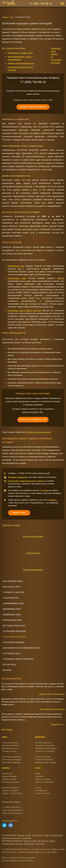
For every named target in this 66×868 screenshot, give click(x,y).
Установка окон (33, 553)
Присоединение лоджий (46, 762)
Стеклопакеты (10, 598)
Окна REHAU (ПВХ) (12, 587)
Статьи (38, 788)
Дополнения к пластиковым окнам (21, 648)
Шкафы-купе (7, 774)
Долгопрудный (56, 835)
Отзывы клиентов (43, 793)
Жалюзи (7, 670)
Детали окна (9, 665)
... (14, 689)
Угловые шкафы (9, 779)
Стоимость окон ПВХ (14, 592)
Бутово (28, 835)
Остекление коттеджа (14, 637)
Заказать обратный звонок (33, 107)
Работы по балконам (44, 782)
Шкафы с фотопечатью (12, 793)
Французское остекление (46, 748)
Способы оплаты (9, 852)
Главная (5, 17)
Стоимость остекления (45, 751)
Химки (46, 835)
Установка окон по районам (18, 659)
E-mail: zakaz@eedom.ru (12, 810)
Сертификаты (41, 790)
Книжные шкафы (9, 776)
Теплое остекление (43, 743)
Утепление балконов (44, 760)
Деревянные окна (16, 266)
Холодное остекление (45, 745)
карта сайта (52, 852)
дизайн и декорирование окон (21, 63)
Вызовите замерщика (18, 477)
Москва (21, 835)
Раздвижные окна (12, 615)
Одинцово (27, 838)
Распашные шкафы (10, 782)
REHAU (61, 278)
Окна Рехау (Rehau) (11, 745)
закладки (53, 500)
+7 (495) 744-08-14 (41, 4)
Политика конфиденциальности (32, 852)
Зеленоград (37, 835)
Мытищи (6, 838)
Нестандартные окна (14, 626)
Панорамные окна (12, 620)
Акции (38, 774)
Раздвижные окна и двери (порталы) (24, 311)
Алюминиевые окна (13, 603)
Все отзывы (7, 729)
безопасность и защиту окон (20, 53)
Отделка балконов (43, 757)
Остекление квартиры (33, 536)
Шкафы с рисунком (10, 790)
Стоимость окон (9, 751)
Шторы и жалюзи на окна (39, 432)
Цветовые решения (10, 788)
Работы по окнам (42, 779)
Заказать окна (19, 513)
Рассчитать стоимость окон (33, 419)
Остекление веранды (33, 570)
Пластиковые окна (17, 278)
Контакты (39, 776)
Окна (12, 17)
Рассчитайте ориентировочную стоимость (26, 481)
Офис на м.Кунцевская (12, 813)
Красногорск (16, 838)
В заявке (45, 490)
